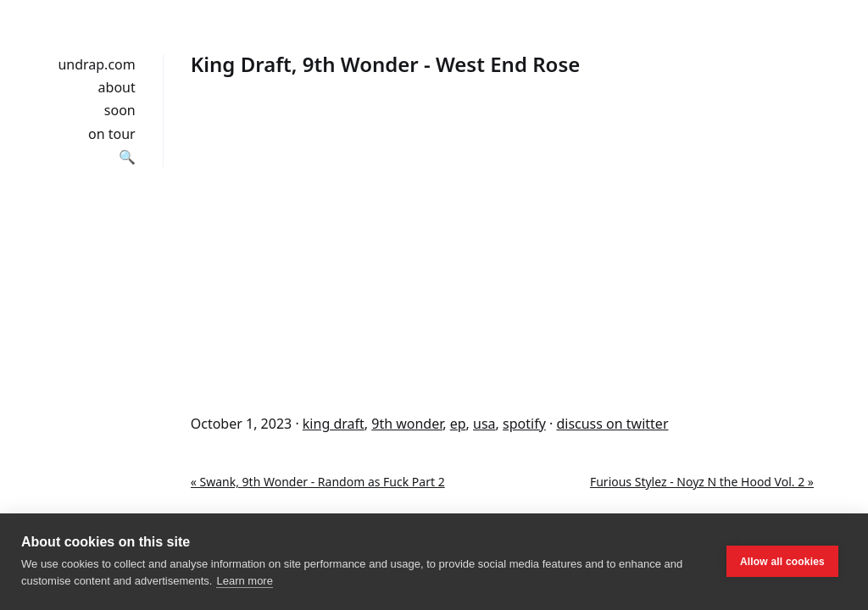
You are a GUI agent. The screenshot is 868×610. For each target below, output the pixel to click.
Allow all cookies (782, 562)
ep (458, 424)
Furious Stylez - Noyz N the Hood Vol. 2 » (702, 482)
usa (484, 424)
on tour (112, 134)
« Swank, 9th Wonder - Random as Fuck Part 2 (318, 482)
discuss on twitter (612, 424)
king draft (334, 424)
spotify (524, 424)
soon (120, 110)
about (117, 87)
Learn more (244, 581)
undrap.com (96, 64)
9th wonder (407, 424)
